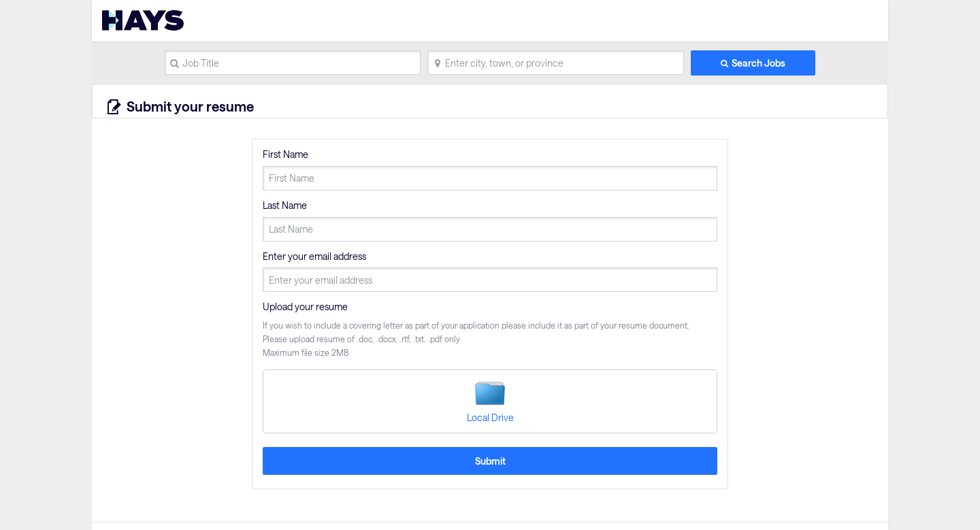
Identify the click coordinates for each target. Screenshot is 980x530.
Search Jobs (758, 63)
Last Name (285, 205)
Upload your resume (305, 307)
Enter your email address (314, 256)
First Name (285, 154)
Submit (490, 461)
